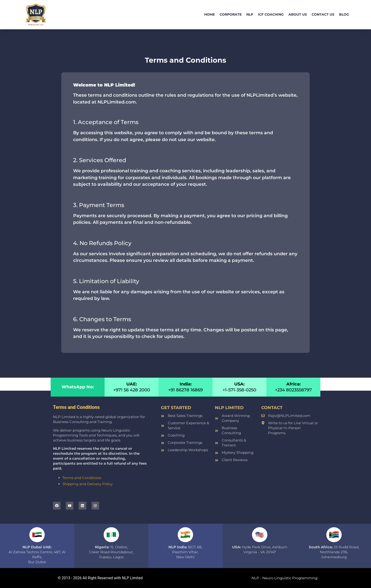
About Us (298, 14)
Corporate (231, 14)
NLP (250, 14)
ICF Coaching (271, 14)
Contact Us (323, 14)
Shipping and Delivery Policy (88, 484)
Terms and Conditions (82, 478)
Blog (344, 14)
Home (210, 14)
